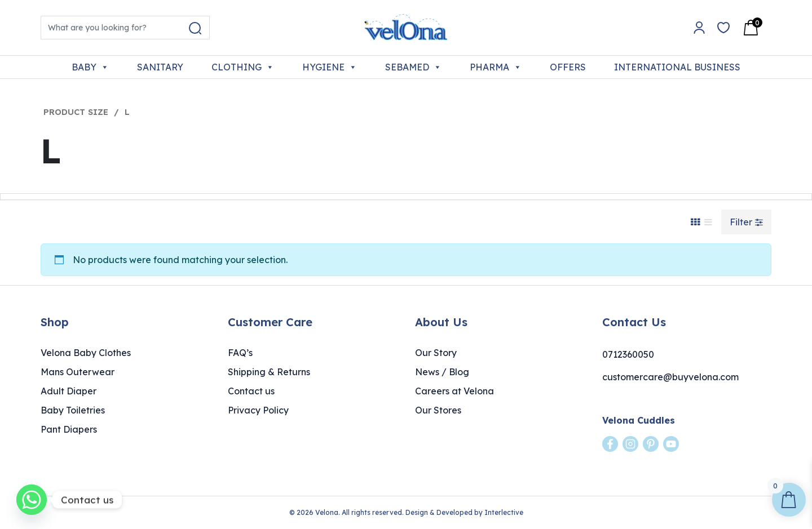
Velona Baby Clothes (86, 353)
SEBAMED (413, 67)
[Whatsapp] (32, 500)
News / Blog (442, 372)
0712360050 (628, 354)
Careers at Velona (454, 391)
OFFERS (568, 67)
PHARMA (496, 67)
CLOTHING (243, 67)
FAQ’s (240, 353)
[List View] (708, 222)
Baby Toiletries (73, 410)
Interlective (504, 512)
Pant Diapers (69, 429)
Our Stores (438, 410)
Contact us (251, 391)
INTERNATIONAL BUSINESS (677, 67)
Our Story (436, 353)
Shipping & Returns (269, 372)
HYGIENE (330, 67)
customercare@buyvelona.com (670, 377)
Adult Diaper (69, 391)
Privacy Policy (258, 410)
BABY (90, 67)
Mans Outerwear (78, 372)
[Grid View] (695, 222)
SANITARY (160, 67)
